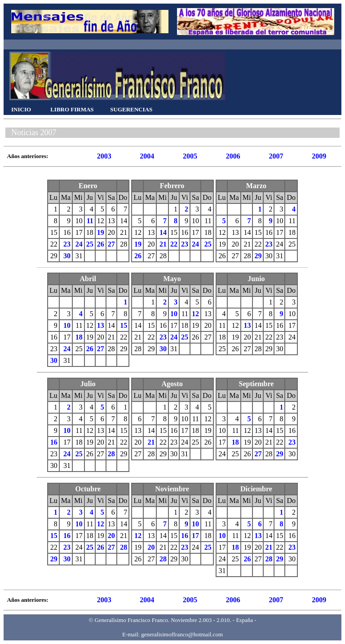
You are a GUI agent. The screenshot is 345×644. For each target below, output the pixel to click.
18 (79, 337)
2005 (190, 156)
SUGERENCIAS (131, 109)
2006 (233, 156)
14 (163, 232)
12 (195, 314)
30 (67, 256)
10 (67, 325)
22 (174, 244)
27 (111, 244)
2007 (276, 156)
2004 (147, 156)
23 (67, 244)
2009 (319, 156)
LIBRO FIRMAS (72, 109)
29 (258, 256)
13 (101, 325)
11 (90, 221)
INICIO (21, 109)
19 (101, 232)
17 (195, 536)
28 (111, 454)
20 (111, 536)
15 (124, 325)
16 (54, 442)
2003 (104, 156)
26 (101, 244)
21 (163, 244)
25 (90, 244)
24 (79, 244)
